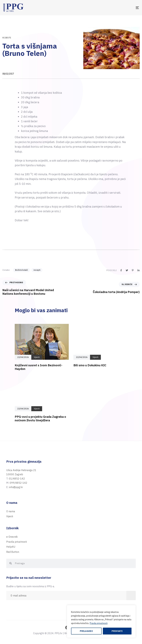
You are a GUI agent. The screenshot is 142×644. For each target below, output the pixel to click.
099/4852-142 (18, 483)
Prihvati (117, 631)
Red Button (13, 552)
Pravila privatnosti (99, 623)
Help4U (11, 547)
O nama (11, 511)
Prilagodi (86, 631)
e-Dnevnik (12, 537)
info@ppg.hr (16, 487)
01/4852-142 (17, 479)
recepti (37, 270)
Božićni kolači (22, 270)
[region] (101, 621)
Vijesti (7, 38)
